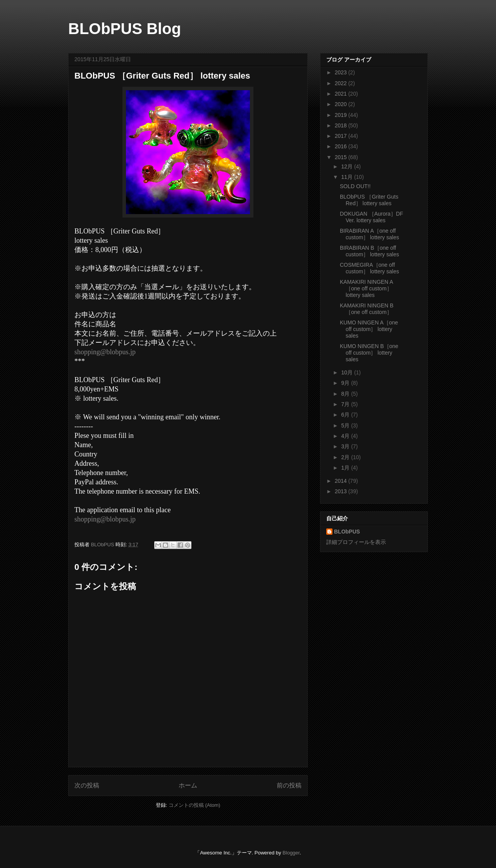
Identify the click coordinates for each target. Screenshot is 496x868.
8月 (346, 394)
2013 (342, 491)
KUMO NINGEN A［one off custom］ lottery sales (369, 329)
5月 (346, 425)
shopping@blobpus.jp (105, 352)
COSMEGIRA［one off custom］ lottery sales (369, 268)
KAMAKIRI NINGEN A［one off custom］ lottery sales (367, 288)
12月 (347, 166)
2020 (342, 104)
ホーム (188, 785)
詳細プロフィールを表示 (356, 542)
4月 (346, 436)
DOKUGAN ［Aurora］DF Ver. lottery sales (371, 217)
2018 (342, 125)
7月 (346, 404)
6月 (346, 415)
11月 (347, 177)
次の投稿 (87, 785)
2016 (342, 146)
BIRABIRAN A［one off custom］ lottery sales (369, 234)
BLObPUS (347, 532)
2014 (342, 481)
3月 (346, 446)
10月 (347, 372)
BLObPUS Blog (125, 29)
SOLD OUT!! (355, 186)
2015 (342, 157)
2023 (342, 72)
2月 (346, 457)
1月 (346, 468)
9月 (346, 383)
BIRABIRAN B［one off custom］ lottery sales (369, 251)
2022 (342, 83)
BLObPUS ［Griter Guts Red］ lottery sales (369, 200)
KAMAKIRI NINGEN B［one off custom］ (367, 309)
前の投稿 (289, 785)
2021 (342, 94)
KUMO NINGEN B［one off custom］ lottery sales (369, 353)
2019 (342, 115)
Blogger (291, 853)
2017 (342, 136)
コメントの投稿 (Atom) (195, 805)
